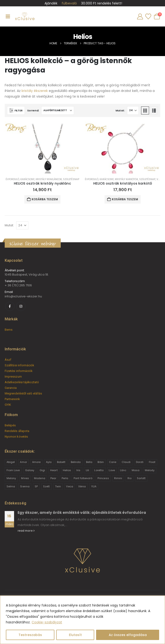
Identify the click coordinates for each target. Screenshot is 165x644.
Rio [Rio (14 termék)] (129, 478)
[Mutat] (133, 110)
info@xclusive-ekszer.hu (23, 296)
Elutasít (75, 635)
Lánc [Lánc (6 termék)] (123, 470)
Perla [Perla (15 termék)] (65, 478)
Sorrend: (33, 110)
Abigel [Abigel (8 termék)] (11, 462)
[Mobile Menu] (8, 16)
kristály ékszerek (35, 91)
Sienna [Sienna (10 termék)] (25, 486)
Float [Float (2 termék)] (152, 462)
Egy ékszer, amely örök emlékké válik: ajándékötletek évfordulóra (82, 513)
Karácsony (27, 179)
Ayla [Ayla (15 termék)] (49, 462)
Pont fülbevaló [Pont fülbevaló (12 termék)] (83, 478)
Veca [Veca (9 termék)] (69, 486)
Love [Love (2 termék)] (112, 470)
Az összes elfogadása (128, 635)
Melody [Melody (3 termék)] (150, 470)
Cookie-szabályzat (47, 622)
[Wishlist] (148, 17)
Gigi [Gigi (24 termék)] (42, 470)
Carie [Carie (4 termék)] (113, 462)
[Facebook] (10, 306)
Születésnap (71, 179)
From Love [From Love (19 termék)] (13, 470)
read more (26, 531)
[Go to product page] (42, 148)
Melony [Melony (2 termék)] (11, 478)
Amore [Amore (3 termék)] (36, 462)
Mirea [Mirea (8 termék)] (25, 478)
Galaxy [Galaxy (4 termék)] (30, 470)
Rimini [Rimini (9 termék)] (118, 478)
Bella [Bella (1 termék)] (89, 462)
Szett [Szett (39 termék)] (46, 486)
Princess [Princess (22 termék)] (103, 478)
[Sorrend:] (58, 110)
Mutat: (120, 110)
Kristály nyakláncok (49, 179)
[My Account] (140, 17)
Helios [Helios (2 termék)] (67, 470)
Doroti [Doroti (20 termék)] (140, 462)
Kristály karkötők (126, 179)
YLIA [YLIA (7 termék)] (94, 486)
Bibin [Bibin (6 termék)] (101, 462)
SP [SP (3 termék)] (36, 486)
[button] (16, 110)
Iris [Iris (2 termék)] (78, 470)
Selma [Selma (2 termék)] (11, 486)
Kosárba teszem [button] (45, 199)
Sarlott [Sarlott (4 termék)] (141, 478)
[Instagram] (21, 306)
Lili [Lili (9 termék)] (87, 470)
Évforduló (12, 179)
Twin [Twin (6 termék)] (58, 486)
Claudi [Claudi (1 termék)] (126, 462)
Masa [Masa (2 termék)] (136, 470)
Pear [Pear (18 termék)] (53, 478)
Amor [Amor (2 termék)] (23, 462)
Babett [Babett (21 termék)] (61, 462)
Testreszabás (30, 635)
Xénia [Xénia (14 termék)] (82, 486)
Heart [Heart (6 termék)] (54, 470)
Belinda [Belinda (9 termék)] (76, 462)
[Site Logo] (25, 16)
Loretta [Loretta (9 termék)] (99, 470)
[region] (82, 620)
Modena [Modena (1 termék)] (39, 478)
